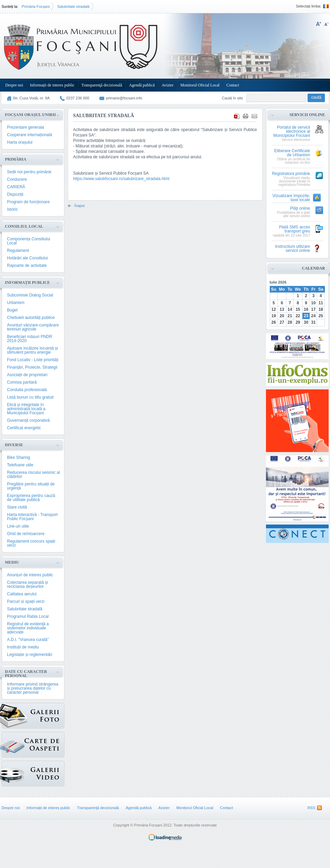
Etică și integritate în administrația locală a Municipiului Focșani (26, 409)
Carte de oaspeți (13, 743)
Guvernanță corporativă (28, 420)
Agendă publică (142, 85)
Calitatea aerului (22, 594)
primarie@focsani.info (124, 98)
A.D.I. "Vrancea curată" (28, 640)
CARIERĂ (16, 187)
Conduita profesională (27, 390)
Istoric (13, 209)
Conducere (17, 179)
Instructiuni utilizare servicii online (293, 249)
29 (298, 322)
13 (282, 309)
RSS (311, 808)
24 (313, 316)
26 (274, 322)
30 (306, 322)
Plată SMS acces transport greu (294, 229)
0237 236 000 (78, 98)
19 (274, 316)
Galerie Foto (15, 716)
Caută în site (233, 98)
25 (321, 316)
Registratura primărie (291, 174)
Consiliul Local (24, 226)
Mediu (12, 562)
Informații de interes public (52, 85)
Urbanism (16, 303)
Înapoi (80, 206)
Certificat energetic (24, 428)
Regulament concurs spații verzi (31, 543)
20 (282, 316)
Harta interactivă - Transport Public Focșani (33, 517)
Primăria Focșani (36, 6)
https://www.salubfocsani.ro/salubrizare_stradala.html (121, 179)
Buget (12, 310)
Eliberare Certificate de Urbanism (292, 153)
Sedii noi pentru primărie (29, 172)
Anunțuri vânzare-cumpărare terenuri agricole (33, 327)
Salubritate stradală (73, 6)
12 (274, 309)
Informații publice (28, 283)
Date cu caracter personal (26, 674)
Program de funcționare (28, 202)
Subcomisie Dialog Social (30, 295)
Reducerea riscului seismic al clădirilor (34, 475)
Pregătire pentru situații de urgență (31, 486)
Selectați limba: (309, 6)
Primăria (16, 159)
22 (298, 316)
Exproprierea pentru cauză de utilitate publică (31, 498)
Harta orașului (20, 142)
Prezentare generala (26, 127)
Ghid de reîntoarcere (26, 534)
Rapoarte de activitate (27, 266)
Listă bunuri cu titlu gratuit (30, 397)
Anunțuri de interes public (30, 575)
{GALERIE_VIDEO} (13, 772)
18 (321, 309)
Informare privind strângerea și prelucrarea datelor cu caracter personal (33, 688)
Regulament (18, 251)
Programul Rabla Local (28, 616)
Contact (233, 85)
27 (282, 322)
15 (298, 309)
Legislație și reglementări (30, 655)
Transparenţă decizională (102, 85)
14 (290, 309)
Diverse (14, 445)
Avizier (167, 85)
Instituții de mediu (23, 647)
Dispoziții (15, 194)
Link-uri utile (18, 526)
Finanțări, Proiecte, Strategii (32, 367)
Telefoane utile (20, 465)
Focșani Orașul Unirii (30, 115)
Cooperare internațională (30, 135)
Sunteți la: (10, 6)
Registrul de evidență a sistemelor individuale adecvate (28, 628)
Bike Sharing (19, 457)
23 (306, 316)
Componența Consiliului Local (29, 241)
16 (306, 309)
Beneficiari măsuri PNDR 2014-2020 (30, 339)
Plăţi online (300, 208)
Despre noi (14, 85)
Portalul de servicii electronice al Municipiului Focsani (292, 132)
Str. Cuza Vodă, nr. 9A (31, 98)
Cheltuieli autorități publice (31, 318)
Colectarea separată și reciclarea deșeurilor (28, 584)
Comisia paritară (22, 382)
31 (313, 322)
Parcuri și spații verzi (26, 601)
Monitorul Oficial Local (200, 85)
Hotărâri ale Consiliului (28, 258)
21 (290, 316)
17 (313, 309)
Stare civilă (17, 507)
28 (290, 322)
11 (321, 303)
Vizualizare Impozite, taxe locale (291, 198)
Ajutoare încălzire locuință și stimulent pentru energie (33, 350)
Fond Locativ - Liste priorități (33, 360)
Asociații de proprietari (27, 375)
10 (313, 303)
